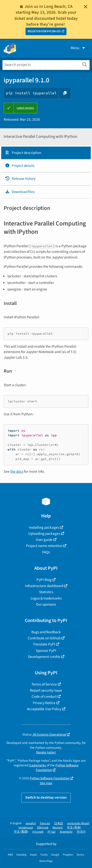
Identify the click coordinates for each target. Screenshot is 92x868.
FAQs (46, 552)
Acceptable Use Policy (44, 709)
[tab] (46, 153)
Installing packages (44, 527)
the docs (17, 472)
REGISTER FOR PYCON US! (44, 31)
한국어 (81, 832)
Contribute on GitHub (44, 638)
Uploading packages (44, 534)
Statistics (46, 592)
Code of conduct (44, 697)
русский (38, 832)
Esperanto (66, 832)
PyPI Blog (44, 580)
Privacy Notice (44, 703)
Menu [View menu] (78, 48)
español (31, 823)
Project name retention (44, 546)
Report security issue (46, 690)
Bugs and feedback (46, 632)
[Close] (86, 7)
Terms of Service (44, 684)
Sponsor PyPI (46, 651)
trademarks (38, 765)
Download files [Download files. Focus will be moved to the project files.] (20, 192)
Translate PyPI (44, 644)
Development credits (44, 657)
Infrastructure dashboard (44, 586)
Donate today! (46, 752)
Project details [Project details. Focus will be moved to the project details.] (20, 166)
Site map (46, 783)
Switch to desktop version (46, 797)
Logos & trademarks (46, 598)
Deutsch (58, 828)
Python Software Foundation (50, 778)
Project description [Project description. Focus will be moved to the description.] (23, 153)
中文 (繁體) (21, 832)
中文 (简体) (74, 828)
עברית (52, 832)
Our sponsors (46, 604)
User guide (44, 540)
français (45, 823)
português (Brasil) (78, 823)
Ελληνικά (43, 828)
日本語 (59, 823)
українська (26, 828)
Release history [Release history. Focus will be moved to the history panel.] (20, 179)
